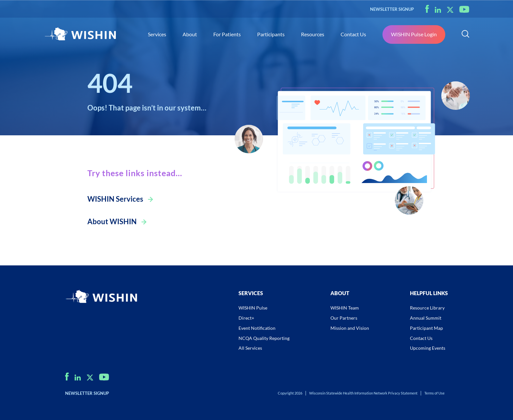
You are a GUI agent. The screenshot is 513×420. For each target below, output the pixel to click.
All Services (250, 348)
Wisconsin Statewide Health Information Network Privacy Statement (363, 393)
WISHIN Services (115, 199)
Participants (271, 34)
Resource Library (427, 308)
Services (157, 34)
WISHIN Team (345, 308)
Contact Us (353, 34)
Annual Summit (426, 318)
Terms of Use (434, 393)
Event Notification (257, 328)
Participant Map (426, 328)
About (190, 34)
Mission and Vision (350, 328)
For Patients (227, 34)
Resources (313, 34)
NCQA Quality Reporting (264, 338)
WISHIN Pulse (253, 308)
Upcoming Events (428, 348)
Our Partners (344, 318)
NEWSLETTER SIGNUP (392, 9)
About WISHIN (112, 221)
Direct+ (246, 318)
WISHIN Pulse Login (414, 34)
